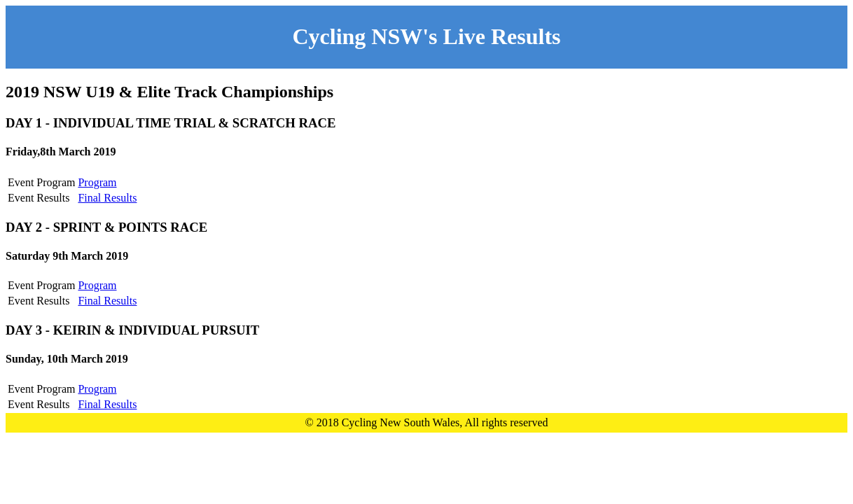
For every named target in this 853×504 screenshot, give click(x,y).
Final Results (107, 198)
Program (97, 182)
